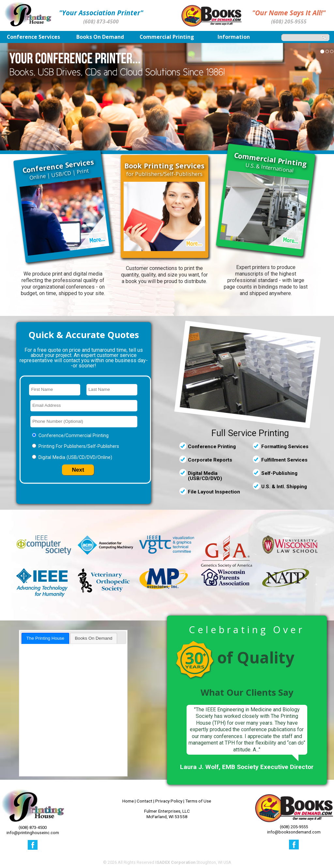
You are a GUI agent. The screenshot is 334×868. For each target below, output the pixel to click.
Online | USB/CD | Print (58, 169)
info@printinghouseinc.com (33, 833)
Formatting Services (285, 447)
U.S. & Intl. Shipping (284, 487)
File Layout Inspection (214, 492)
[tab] (45, 638)
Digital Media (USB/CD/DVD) (205, 476)
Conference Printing (212, 447)
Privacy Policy (169, 801)
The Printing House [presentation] (45, 638)
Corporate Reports (210, 460)
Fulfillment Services (284, 460)
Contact (144, 801)
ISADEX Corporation (175, 862)
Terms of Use (198, 801)
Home (128, 801)
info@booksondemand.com (294, 832)
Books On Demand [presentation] (94, 638)
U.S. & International (271, 163)
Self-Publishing (279, 473)
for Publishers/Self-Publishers (164, 170)
